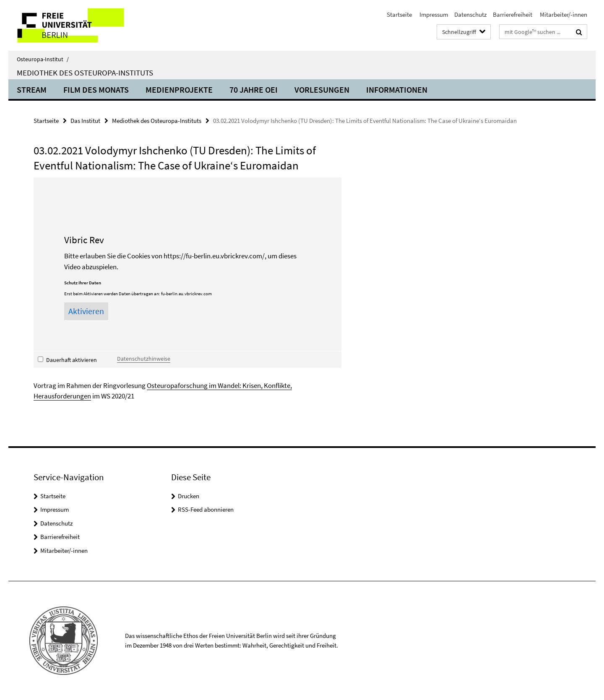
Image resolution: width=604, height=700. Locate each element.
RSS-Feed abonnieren (206, 509)
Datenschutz (470, 14)
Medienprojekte (179, 90)
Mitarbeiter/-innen (563, 14)
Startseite (399, 14)
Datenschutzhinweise (144, 359)
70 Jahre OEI (254, 90)
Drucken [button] (189, 496)
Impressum (433, 14)
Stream (32, 90)
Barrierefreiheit (513, 14)
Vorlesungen (322, 90)
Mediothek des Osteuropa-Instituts (85, 73)
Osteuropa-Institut (43, 59)
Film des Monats (96, 90)
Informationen (397, 90)
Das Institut (85, 121)
